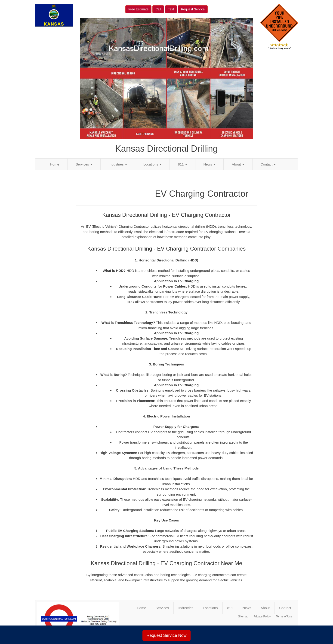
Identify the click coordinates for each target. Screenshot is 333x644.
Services (84, 164)
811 (182, 164)
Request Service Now (166, 635)
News (210, 164)
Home (55, 164)
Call (158, 9)
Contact (268, 164)
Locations (152, 164)
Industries (118, 164)
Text (171, 9)
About (238, 164)
